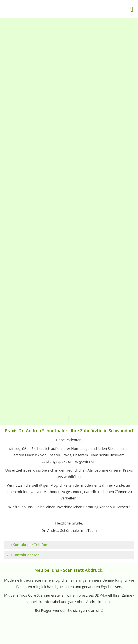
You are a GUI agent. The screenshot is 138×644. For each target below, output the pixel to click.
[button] (69, 421)
